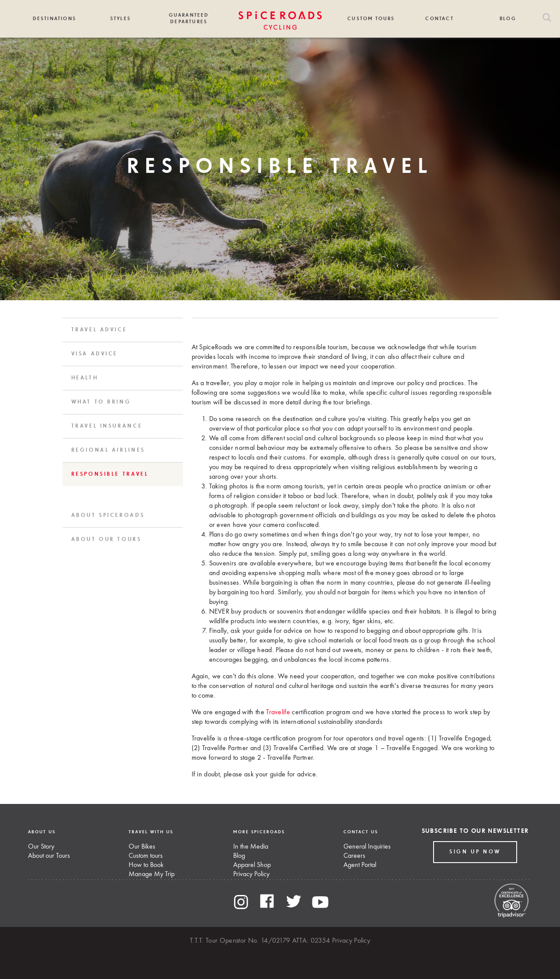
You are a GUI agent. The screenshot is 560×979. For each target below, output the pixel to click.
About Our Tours (107, 540)
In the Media (251, 847)
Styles (121, 19)
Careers (354, 856)
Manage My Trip (152, 874)
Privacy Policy (251, 874)
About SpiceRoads (108, 516)
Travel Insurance (107, 426)
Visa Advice (95, 354)
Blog (508, 19)
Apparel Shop (252, 865)
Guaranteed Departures (189, 18)
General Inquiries (367, 847)
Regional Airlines (108, 450)
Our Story (41, 847)
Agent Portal (360, 865)
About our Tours (49, 856)
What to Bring (101, 402)
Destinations (54, 19)
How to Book (146, 865)
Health (85, 378)
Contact (439, 19)
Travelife (278, 712)
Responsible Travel (110, 474)
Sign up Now (475, 852)
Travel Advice (99, 330)
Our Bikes (142, 847)
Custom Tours (371, 19)
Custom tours (146, 856)
